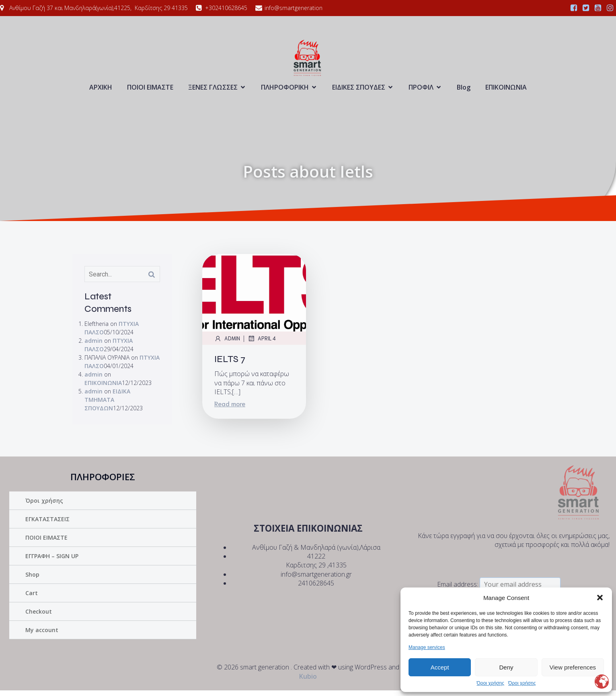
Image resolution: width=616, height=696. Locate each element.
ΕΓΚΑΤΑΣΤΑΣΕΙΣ (47, 525)
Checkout (39, 617)
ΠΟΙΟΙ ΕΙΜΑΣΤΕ (150, 90)
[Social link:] (574, 8)
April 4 (262, 344)
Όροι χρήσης (491, 683)
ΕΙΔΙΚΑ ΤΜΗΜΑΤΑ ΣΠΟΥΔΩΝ (107, 405)
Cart (32, 599)
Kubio (308, 682)
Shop (32, 580)
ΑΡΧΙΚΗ (101, 90)
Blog (464, 90)
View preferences (573, 667)
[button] (600, 598)
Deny (506, 667)
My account (42, 636)
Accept (440, 667)
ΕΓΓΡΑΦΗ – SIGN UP (52, 562)
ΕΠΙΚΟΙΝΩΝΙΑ (506, 90)
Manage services (427, 647)
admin (93, 346)
